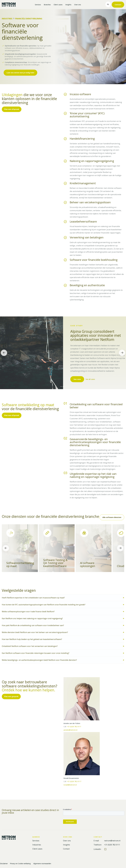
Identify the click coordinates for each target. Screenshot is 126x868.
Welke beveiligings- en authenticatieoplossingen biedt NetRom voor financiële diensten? (39, 660)
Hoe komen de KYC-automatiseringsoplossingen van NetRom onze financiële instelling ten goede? (44, 605)
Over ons (78, 5)
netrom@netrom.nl (112, 841)
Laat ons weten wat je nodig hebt (20, 73)
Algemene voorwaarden (42, 864)
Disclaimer (4, 864)
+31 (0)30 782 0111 (74, 727)
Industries (7, 19)
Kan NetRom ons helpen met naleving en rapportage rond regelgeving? (32, 618)
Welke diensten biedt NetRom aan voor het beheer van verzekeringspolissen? (35, 632)
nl (108, 4)
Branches (47, 5)
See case (77, 379)
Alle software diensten (112, 517)
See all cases (91, 379)
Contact (118, 5)
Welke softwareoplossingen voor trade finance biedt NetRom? (28, 612)
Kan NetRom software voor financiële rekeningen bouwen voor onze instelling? (36, 653)
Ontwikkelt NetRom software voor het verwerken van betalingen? (30, 646)
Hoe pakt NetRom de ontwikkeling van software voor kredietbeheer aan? (33, 625)
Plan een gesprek (11, 696)
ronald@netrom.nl (70, 785)
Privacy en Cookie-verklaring (21, 864)
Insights (68, 5)
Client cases (58, 5)
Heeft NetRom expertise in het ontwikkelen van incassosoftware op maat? (33, 598)
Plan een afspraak (12, 109)
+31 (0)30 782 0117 (74, 781)
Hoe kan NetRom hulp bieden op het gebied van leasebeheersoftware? (32, 639)
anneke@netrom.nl (70, 730)
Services (38, 5)
